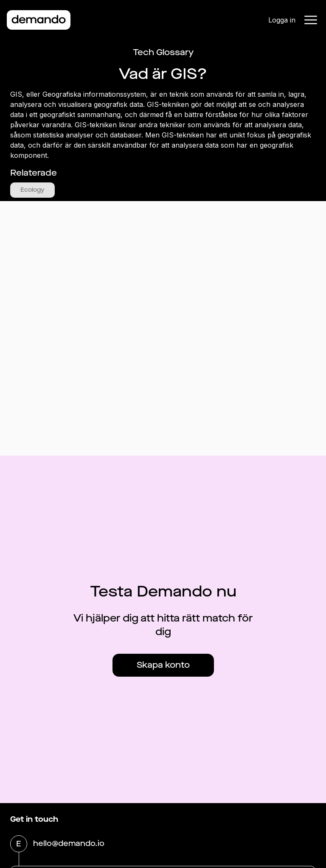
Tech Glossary (163, 52)
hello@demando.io (69, 844)
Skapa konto (163, 665)
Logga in (282, 20)
